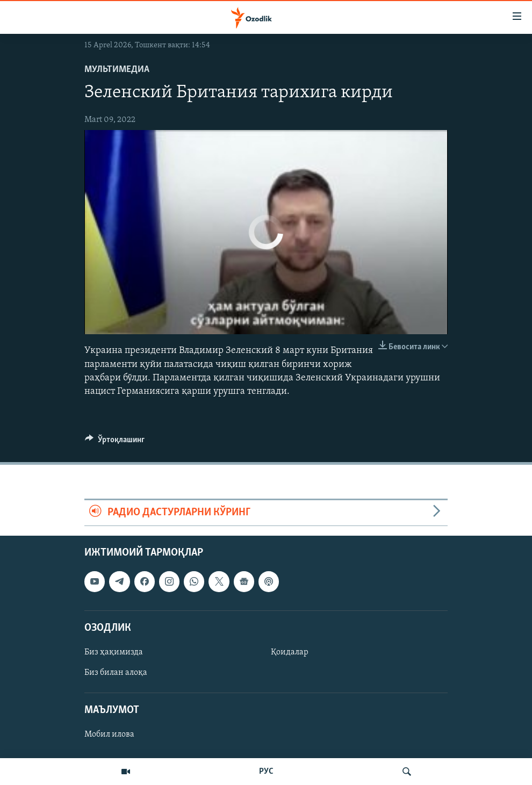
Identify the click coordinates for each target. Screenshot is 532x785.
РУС (266, 772)
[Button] (115, 442)
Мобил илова (109, 734)
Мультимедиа (117, 70)
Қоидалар (290, 652)
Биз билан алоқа (116, 673)
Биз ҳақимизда (114, 652)
